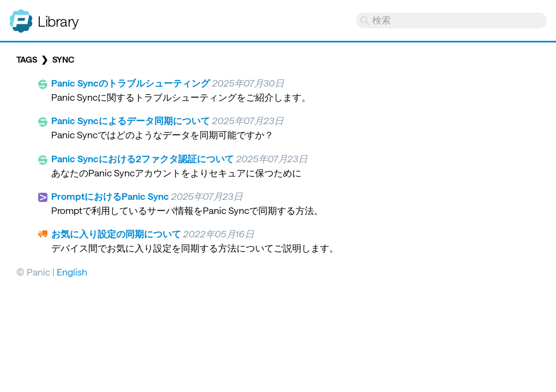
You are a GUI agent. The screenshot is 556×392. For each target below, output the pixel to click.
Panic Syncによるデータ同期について (131, 120)
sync (63, 59)
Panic (21, 16)
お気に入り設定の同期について (116, 234)
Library (58, 21)
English (72, 272)
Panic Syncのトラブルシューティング (131, 83)
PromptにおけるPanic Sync (110, 196)
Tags (27, 59)
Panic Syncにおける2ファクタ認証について (143, 158)
